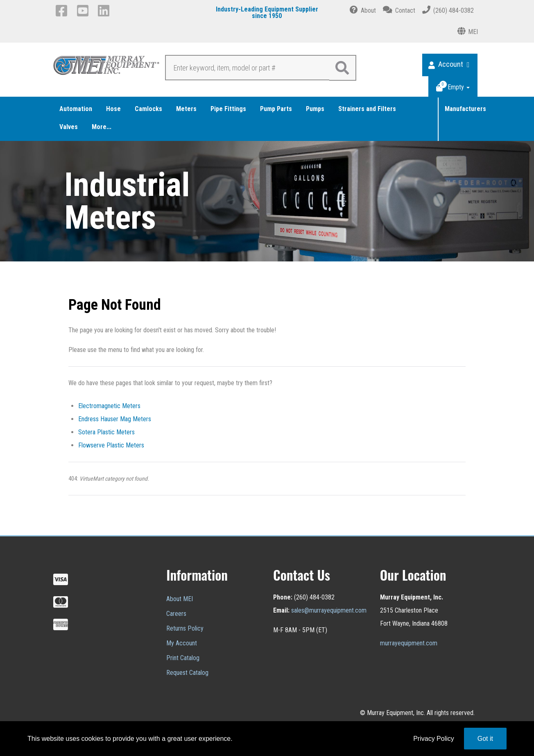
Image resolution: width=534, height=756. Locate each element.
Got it (485, 739)
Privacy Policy (434, 739)
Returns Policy (185, 628)
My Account (182, 643)
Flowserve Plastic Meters (111, 445)
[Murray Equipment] (107, 67)
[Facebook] (63, 11)
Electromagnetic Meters (109, 406)
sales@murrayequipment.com (329, 610)
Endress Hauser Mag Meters (115, 419)
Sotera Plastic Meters (106, 432)
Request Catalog (187, 673)
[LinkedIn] (105, 11)
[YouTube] (84, 11)
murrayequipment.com (409, 643)
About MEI (180, 599)
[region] (267, 201)
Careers (176, 614)
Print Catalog (183, 658)
